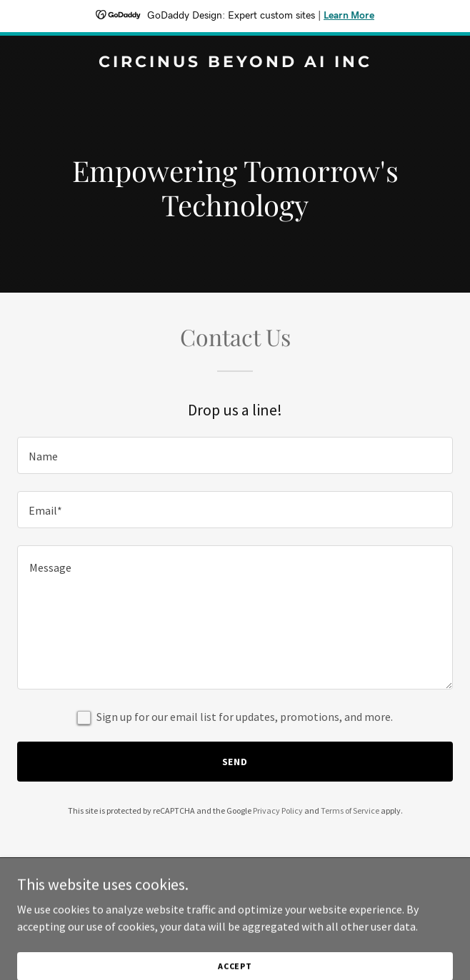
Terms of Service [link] (350, 810)
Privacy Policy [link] (278, 810)
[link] (235, 63)
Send (235, 762)
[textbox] (235, 455)
